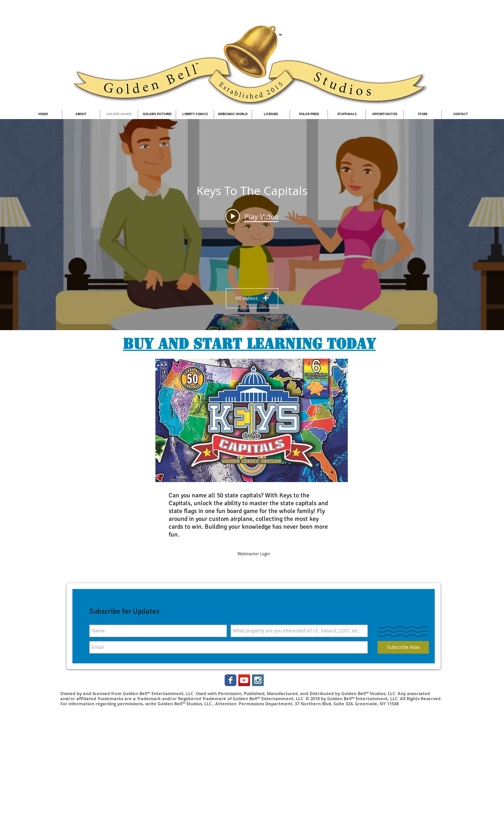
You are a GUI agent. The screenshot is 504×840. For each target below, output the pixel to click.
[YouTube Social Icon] (244, 680)
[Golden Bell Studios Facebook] (230, 680)
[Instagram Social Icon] (258, 680)
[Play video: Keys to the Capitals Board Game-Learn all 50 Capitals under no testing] (252, 216)
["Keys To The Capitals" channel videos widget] (252, 225)
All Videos (252, 298)
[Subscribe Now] (403, 647)
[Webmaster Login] (254, 554)
